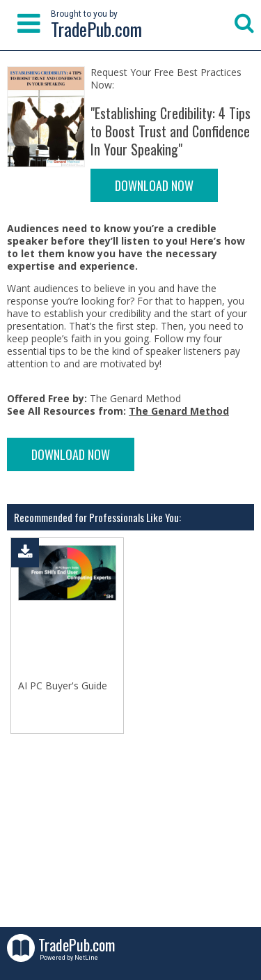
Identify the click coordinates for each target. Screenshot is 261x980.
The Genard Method (179, 411)
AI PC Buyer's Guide (63, 686)
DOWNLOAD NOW (154, 185)
